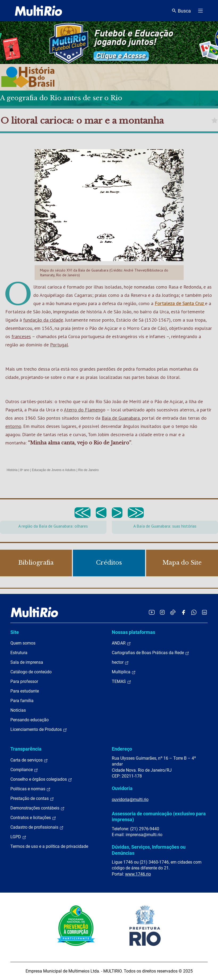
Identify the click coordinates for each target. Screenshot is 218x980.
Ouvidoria (122, 788)
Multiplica (124, 672)
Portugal (59, 345)
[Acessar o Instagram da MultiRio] (162, 612)
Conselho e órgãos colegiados (41, 779)
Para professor (24, 681)
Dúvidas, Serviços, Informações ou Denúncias (149, 850)
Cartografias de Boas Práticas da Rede (151, 653)
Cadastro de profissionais (37, 827)
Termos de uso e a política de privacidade (49, 846)
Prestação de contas (32, 799)
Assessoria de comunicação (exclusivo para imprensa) (159, 817)
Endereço (122, 749)
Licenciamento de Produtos (39, 730)
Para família (22, 701)
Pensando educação (30, 720)
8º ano (24, 470)
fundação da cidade (43, 320)
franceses (21, 336)
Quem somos (23, 643)
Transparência (26, 749)
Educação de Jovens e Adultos (54, 470)
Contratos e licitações (33, 818)
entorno (13, 426)
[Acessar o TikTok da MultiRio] (173, 612)
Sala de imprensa (27, 662)
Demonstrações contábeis (38, 808)
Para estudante (25, 691)
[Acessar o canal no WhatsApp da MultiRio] (194, 612)
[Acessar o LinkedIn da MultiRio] (204, 612)
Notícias (18, 710)
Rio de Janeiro (89, 470)
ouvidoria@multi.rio (130, 799)
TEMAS (122, 682)
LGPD (18, 837)
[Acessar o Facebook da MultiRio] (183, 612)
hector (120, 662)
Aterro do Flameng (83, 410)
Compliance (24, 770)
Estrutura (19, 653)
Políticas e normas (30, 789)
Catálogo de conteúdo (31, 672)
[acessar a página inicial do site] (38, 11)
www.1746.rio (138, 874)
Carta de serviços (29, 760)
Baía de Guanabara (121, 418)
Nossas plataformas (133, 632)
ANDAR (121, 643)
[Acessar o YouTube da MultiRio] (152, 612)
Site (15, 632)
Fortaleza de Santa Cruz (180, 303)
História (12, 470)
